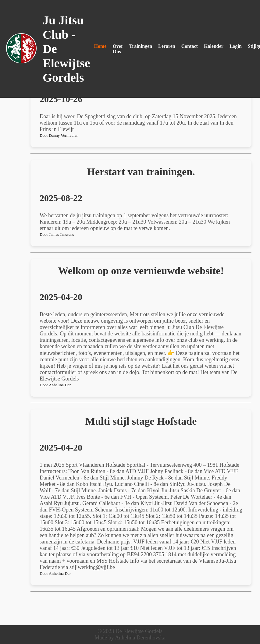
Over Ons (118, 49)
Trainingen (141, 46)
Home (100, 46)
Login (236, 46)
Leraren (167, 46)
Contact (190, 46)
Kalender (214, 46)
